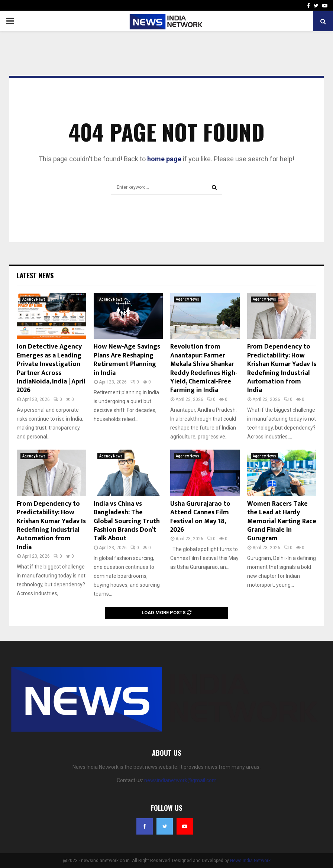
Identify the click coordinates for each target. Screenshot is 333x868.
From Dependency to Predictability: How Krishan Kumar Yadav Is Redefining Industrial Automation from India (282, 368)
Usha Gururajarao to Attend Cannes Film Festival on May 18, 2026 (200, 517)
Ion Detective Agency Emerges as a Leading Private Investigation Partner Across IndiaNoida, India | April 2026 (51, 368)
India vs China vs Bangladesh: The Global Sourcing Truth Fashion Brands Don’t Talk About (127, 521)
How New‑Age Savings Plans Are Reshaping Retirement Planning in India (127, 360)
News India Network (250, 861)
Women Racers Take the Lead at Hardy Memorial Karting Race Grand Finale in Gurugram (282, 521)
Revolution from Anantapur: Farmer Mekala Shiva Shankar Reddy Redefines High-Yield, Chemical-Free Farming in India (204, 368)
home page (164, 159)
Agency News (34, 299)
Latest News (35, 275)
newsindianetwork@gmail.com (180, 780)
